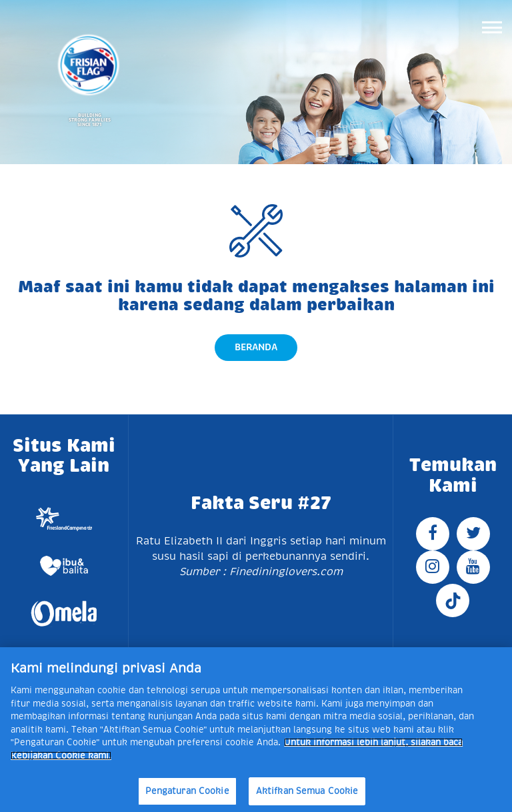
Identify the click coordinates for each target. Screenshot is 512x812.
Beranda (256, 347)
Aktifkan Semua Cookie (307, 791)
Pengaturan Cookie (187, 791)
